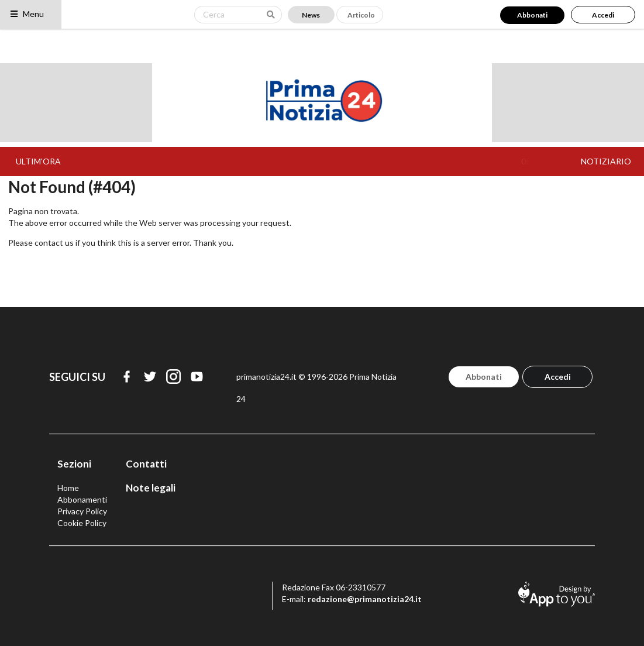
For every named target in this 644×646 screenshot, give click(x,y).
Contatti (146, 464)
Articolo (361, 15)
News (311, 15)
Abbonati (532, 15)
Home (68, 488)
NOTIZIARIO (606, 161)
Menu (27, 14)
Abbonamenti (82, 499)
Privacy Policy (82, 511)
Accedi (603, 15)
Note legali (151, 488)
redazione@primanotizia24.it (365, 599)
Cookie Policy (82, 523)
